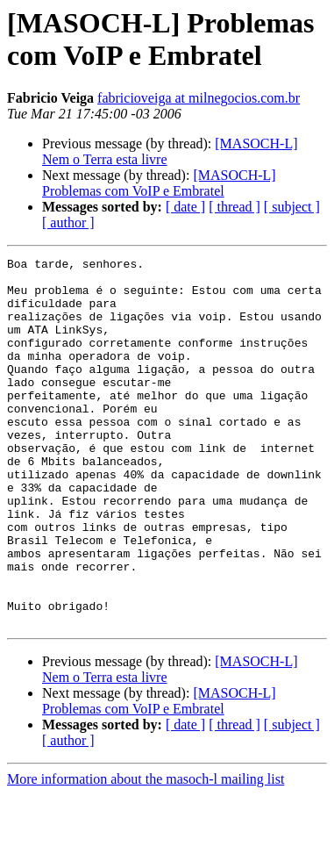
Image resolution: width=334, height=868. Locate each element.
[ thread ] (235, 207)
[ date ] (185, 207)
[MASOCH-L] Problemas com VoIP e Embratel (159, 183)
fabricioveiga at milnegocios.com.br (199, 98)
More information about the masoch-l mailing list (146, 853)
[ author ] (68, 222)
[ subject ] (292, 207)
